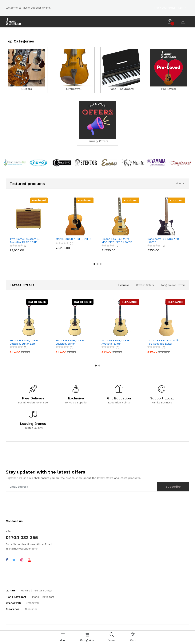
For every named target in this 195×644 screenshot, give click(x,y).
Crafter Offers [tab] (145, 285)
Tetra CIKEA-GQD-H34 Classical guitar (70, 342)
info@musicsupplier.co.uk (22, 548)
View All (180, 183)
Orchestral (32, 603)
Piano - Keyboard (43, 597)
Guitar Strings (43, 590)
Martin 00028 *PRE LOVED (73, 239)
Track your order (165, 8)
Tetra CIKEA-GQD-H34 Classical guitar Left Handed (24, 342)
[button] (94, 264)
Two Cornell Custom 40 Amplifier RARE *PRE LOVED (25, 241)
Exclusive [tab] (124, 285)
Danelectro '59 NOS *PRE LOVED (164, 240)
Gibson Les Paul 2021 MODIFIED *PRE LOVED (117, 240)
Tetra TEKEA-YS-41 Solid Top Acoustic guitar (163, 342)
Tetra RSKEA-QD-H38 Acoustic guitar (116, 342)
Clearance (31, 609)
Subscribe (173, 487)
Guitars (26, 590)
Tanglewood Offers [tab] (173, 285)
